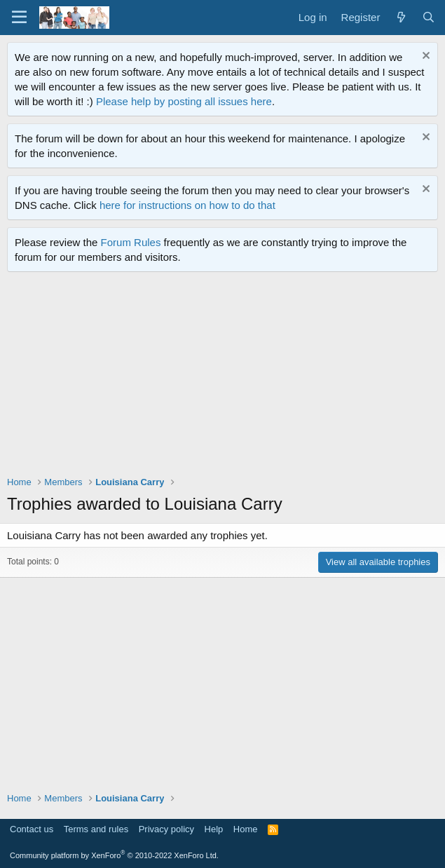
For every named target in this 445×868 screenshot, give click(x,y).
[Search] (429, 17)
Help (214, 829)
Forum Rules (131, 242)
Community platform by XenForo (114, 855)
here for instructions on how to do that (187, 205)
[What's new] (400, 17)
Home (246, 829)
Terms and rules (96, 829)
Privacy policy (166, 829)
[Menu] (19, 18)
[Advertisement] (226, 377)
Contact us (32, 829)
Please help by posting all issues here (184, 101)
